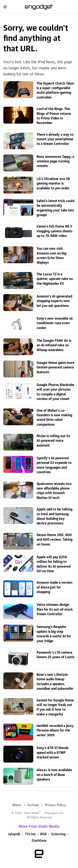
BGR (43, 834)
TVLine (30, 834)
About (17, 805)
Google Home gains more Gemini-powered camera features (56, 368)
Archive (33, 805)
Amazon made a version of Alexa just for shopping (54, 587)
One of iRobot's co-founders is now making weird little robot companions (54, 418)
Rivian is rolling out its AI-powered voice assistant (53, 441)
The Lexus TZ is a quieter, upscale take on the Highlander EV (55, 279)
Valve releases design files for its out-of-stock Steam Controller (55, 609)
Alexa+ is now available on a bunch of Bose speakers (54, 775)
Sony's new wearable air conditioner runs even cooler (55, 323)
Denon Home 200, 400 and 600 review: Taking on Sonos (54, 540)
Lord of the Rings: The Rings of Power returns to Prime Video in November (54, 116)
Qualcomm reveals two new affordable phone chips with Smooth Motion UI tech (54, 491)
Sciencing (58, 834)
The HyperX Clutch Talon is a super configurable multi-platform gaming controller (55, 90)
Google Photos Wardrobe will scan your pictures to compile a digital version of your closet (55, 392)
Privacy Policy (55, 805)
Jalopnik (14, 834)
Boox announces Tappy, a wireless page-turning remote (55, 161)
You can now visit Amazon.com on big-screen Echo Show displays (52, 256)
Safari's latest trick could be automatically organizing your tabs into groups (55, 208)
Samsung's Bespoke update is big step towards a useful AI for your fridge (54, 634)
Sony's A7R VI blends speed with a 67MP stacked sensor (53, 753)
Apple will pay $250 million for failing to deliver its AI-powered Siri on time (54, 564)
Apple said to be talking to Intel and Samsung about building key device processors (54, 516)
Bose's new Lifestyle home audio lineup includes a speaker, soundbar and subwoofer (55, 682)
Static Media (31, 813)
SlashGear (39, 841)
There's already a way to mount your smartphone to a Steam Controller (55, 139)
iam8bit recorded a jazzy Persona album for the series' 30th (55, 731)
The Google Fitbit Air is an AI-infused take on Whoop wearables (54, 345)
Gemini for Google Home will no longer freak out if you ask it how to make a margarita (55, 707)
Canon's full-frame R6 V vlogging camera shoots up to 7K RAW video (54, 231)
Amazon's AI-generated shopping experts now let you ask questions (54, 301)
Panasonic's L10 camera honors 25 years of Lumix (56, 655)
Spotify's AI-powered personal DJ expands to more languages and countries (54, 465)
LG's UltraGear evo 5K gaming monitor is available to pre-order (53, 184)
